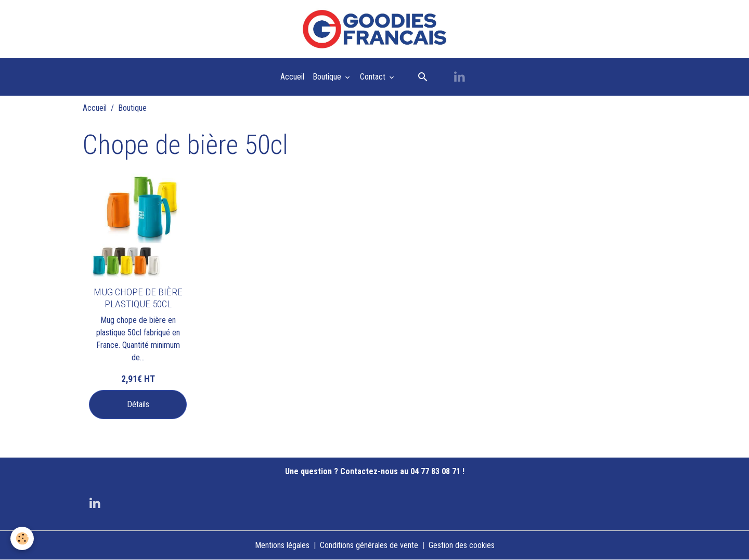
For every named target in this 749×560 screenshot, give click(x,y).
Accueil (292, 77)
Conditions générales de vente (369, 545)
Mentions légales (282, 545)
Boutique (328, 77)
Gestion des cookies (462, 545)
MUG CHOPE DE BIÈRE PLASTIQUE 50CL (138, 298)
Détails (138, 404)
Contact (374, 77)
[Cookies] (22, 538)
